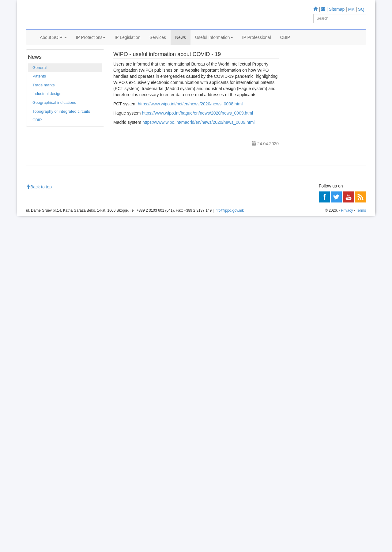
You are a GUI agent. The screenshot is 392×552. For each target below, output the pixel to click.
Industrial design (47, 112)
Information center (307, 230)
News (181, 45)
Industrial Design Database (324, 161)
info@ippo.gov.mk (229, 546)
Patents (39, 95)
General (66, 61)
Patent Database (315, 145)
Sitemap (337, 9)
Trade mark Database (320, 153)
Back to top (39, 523)
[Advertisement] (327, 387)
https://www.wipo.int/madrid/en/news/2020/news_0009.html (199, 141)
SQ (361, 9)
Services (158, 45)
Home (36, 61)
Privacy (347, 546)
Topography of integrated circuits (61, 130)
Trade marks (43, 103)
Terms (361, 546)
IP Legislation (127, 45)
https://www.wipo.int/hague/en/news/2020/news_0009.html (197, 131)
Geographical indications (54, 121)
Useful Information (214, 45)
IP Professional (257, 45)
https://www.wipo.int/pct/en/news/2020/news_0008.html (190, 122)
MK (351, 9)
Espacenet (310, 178)
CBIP (285, 45)
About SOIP (53, 45)
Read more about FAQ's (312, 273)
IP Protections (91, 45)
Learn (296, 117)
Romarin (308, 186)
